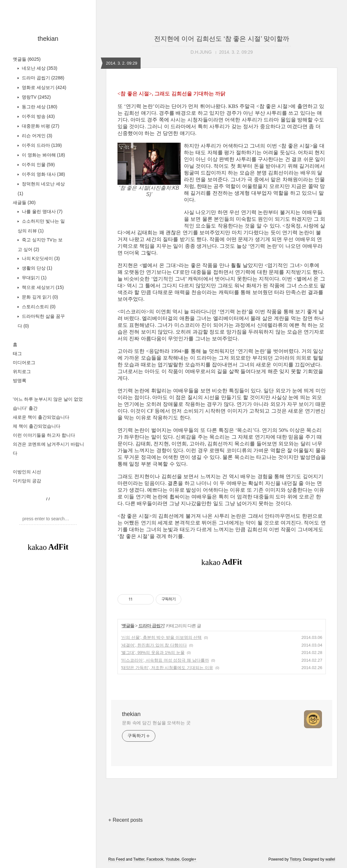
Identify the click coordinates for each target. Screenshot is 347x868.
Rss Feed (116, 859)
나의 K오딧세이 (40, 258)
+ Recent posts (125, 820)
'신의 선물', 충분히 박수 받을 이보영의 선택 (161, 637)
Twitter (139, 859)
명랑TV (36, 97)
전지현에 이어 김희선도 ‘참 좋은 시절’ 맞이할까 (222, 39)
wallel (330, 859)
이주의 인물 (38, 165)
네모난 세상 (39, 68)
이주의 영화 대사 (43, 174)
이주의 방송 (38, 116)
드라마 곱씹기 (42, 78)
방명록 (20, 380)
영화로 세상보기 (43, 87)
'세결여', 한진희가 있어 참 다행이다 (154, 645)
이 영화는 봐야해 (43, 155)
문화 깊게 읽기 (39, 297)
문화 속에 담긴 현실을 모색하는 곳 (156, 723)
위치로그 (22, 371)
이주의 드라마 (41, 145)
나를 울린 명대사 (42, 211)
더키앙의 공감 (27, 481)
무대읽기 (34, 278)
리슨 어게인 (36, 136)
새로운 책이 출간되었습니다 (41, 417)
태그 (17, 353)
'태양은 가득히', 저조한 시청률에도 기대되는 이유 (167, 668)
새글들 (24, 202)
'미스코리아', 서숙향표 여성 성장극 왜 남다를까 (165, 660)
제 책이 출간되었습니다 (37, 426)
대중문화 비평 (40, 126)
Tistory (295, 859)
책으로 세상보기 (42, 287)
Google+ (189, 859)
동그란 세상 (39, 107)
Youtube (173, 859)
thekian (48, 39)
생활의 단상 (36, 268)
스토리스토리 (38, 307)
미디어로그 (24, 362)
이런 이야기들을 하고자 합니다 (44, 435)
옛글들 (27, 59)
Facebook (155, 859)
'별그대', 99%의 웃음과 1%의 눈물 (153, 653)
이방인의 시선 (27, 472)
